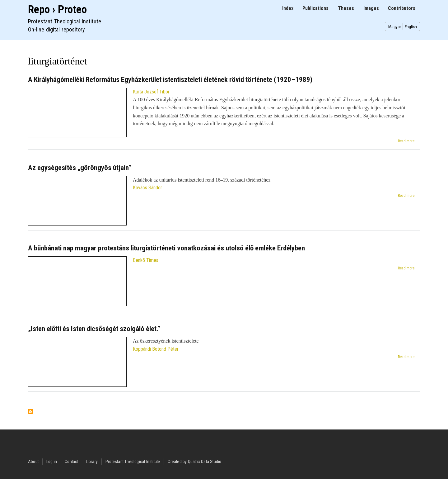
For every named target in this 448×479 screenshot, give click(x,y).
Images (371, 8)
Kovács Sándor (147, 188)
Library (92, 462)
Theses (346, 8)
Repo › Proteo (57, 9)
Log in (52, 462)
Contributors (402, 8)
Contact (71, 462)
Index (288, 8)
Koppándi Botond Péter (156, 349)
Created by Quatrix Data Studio (194, 462)
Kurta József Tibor (151, 92)
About (33, 462)
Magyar (395, 26)
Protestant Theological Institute (133, 462)
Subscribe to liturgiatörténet (30, 412)
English (411, 26)
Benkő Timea (146, 260)
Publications (315, 8)
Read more (406, 141)
